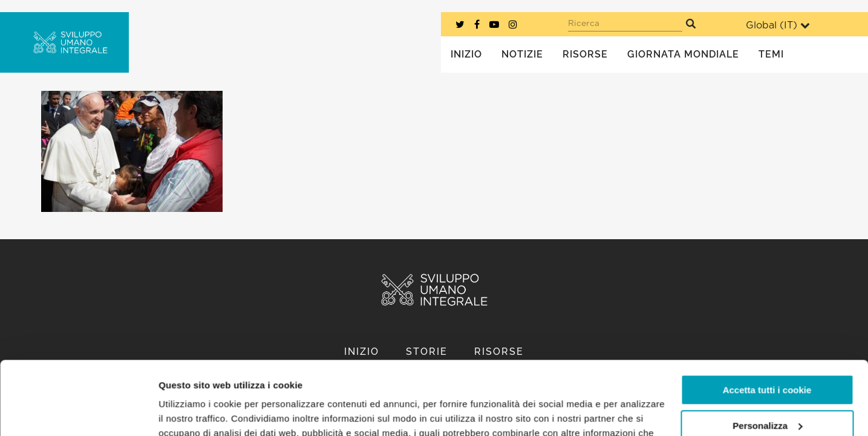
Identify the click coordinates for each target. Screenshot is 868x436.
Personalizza (767, 356)
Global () (778, 25)
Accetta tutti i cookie (767, 321)
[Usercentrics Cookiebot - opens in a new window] (78, 412)
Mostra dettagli (191, 412)
